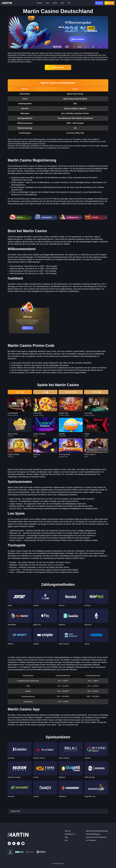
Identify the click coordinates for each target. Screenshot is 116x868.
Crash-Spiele (71, 392)
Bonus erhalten (58, 67)
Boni (47, 3)
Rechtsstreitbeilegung (93, 834)
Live (45, 392)
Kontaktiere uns (70, 834)
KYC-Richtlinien (91, 840)
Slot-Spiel (96, 392)
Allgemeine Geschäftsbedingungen (97, 831)
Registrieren (109, 3)
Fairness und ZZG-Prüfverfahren (96, 837)
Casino (55, 3)
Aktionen (40, 3)
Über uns (68, 831)
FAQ (66, 837)
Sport (62, 3)
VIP (69, 3)
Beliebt (20, 392)
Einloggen (99, 3)
